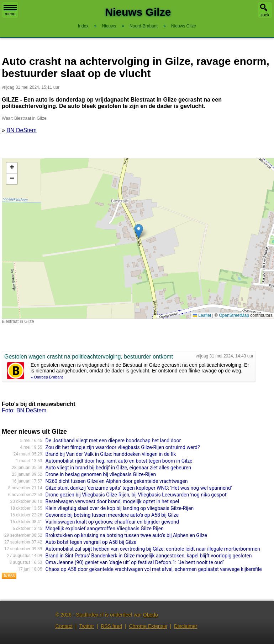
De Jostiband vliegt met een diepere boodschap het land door (113, 441)
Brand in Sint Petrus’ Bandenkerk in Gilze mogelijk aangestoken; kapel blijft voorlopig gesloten (149, 556)
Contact (64, 626)
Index (83, 26)
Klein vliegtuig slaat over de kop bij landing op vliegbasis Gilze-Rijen (120, 508)
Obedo (151, 615)
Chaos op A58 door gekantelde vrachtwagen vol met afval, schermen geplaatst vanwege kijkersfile (154, 569)
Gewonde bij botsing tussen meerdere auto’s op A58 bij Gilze (112, 515)
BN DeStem (21, 130)
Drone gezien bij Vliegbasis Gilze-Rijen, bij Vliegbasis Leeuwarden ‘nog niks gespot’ (136, 495)
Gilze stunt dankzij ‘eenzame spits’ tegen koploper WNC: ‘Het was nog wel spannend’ (139, 488)
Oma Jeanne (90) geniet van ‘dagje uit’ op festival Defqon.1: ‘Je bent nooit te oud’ (135, 562)
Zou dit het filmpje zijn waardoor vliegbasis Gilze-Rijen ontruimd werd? (123, 447)
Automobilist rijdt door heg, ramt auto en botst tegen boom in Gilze (119, 461)
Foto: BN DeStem (24, 410)
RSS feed (111, 626)
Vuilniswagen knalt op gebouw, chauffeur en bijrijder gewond (112, 522)
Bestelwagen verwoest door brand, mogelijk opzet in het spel (112, 501)
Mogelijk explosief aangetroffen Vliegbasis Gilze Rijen (105, 529)
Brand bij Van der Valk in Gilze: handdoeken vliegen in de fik (111, 454)
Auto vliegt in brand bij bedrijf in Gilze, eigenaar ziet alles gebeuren (118, 468)
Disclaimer (186, 626)
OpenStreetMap (234, 315)
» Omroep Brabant (47, 377)
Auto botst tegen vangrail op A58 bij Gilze (91, 542)
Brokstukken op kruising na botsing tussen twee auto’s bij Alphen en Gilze (126, 535)
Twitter (87, 626)
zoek (265, 15)
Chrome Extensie (148, 626)
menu (10, 11)
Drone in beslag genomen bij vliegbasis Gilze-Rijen (101, 474)
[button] (139, 231)
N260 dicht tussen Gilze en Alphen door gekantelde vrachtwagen (117, 481)
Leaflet (202, 315)
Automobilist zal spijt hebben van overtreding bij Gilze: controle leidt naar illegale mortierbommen (153, 549)
